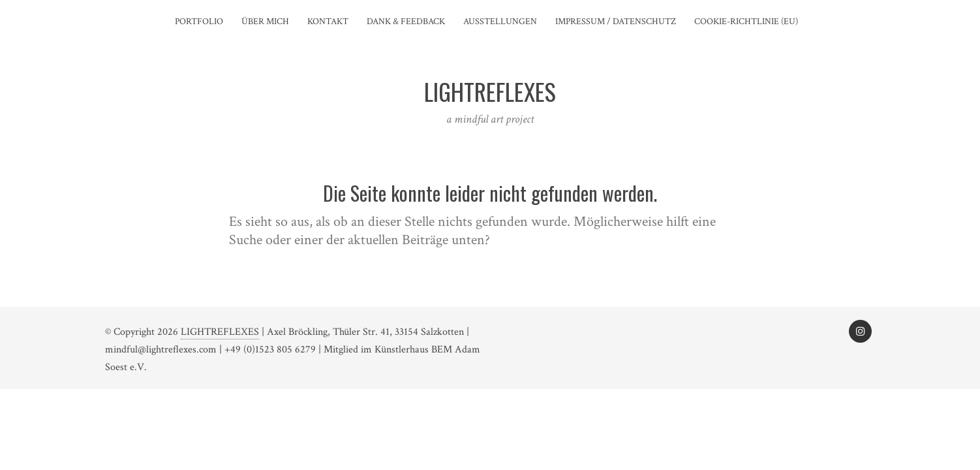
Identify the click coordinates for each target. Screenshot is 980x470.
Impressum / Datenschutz (616, 22)
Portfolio (199, 22)
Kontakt (328, 22)
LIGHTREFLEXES (220, 332)
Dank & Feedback (406, 22)
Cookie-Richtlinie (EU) (746, 22)
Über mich (265, 22)
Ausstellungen (500, 22)
